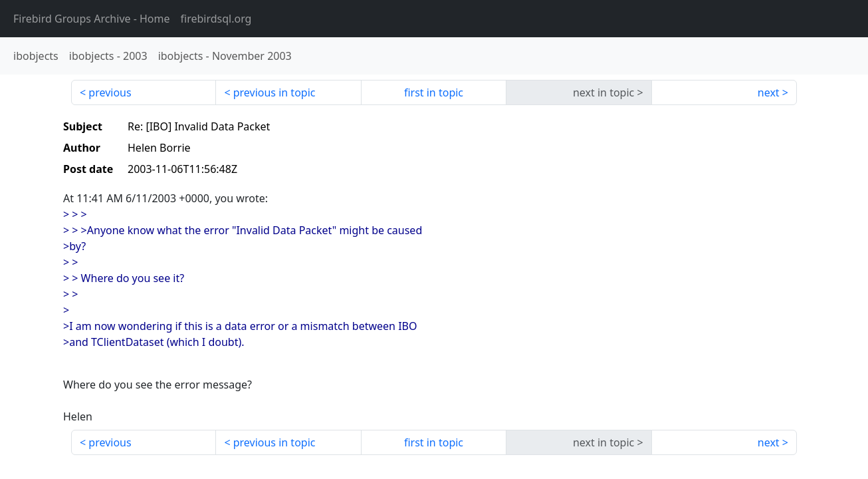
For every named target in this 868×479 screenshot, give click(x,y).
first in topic (434, 92)
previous (110, 92)
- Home (92, 19)
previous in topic (274, 92)
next (769, 92)
